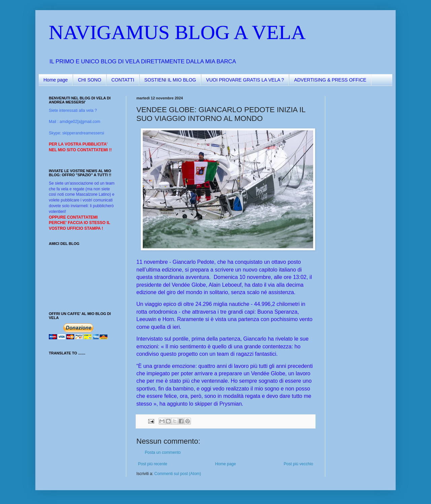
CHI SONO (89, 80)
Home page (56, 80)
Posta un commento (163, 452)
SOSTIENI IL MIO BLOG (170, 80)
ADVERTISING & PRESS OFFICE (330, 80)
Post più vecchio (299, 464)
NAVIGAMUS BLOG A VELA (177, 32)
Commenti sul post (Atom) (178, 474)
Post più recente (153, 464)
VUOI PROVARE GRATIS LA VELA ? (245, 80)
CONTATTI (123, 80)
